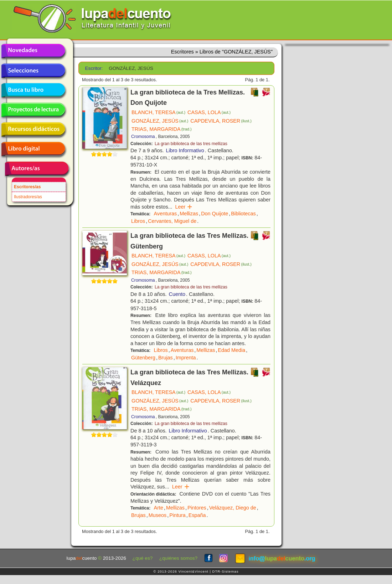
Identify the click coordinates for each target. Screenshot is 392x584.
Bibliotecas (243, 214)
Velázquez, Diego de (233, 508)
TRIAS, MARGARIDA (161, 129)
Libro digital (33, 149)
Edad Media (231, 350)
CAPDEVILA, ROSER (221, 121)
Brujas (166, 358)
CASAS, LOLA (209, 112)
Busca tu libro (33, 90)
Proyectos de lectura (33, 110)
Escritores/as (27, 187)
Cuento (177, 294)
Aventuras (166, 214)
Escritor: (94, 68)
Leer (184, 207)
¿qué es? (143, 558)
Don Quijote (215, 214)
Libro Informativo (185, 150)
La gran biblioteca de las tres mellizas (191, 144)
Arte (159, 508)
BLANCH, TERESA (158, 112)
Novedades (33, 51)
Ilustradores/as (28, 197)
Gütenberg (143, 358)
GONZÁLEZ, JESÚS (160, 121)
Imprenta (186, 358)
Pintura (177, 515)
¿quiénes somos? (178, 558)
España (197, 515)
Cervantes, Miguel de (172, 221)
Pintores (197, 508)
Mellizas (189, 214)
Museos (158, 515)
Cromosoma (143, 137)
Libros (138, 221)
